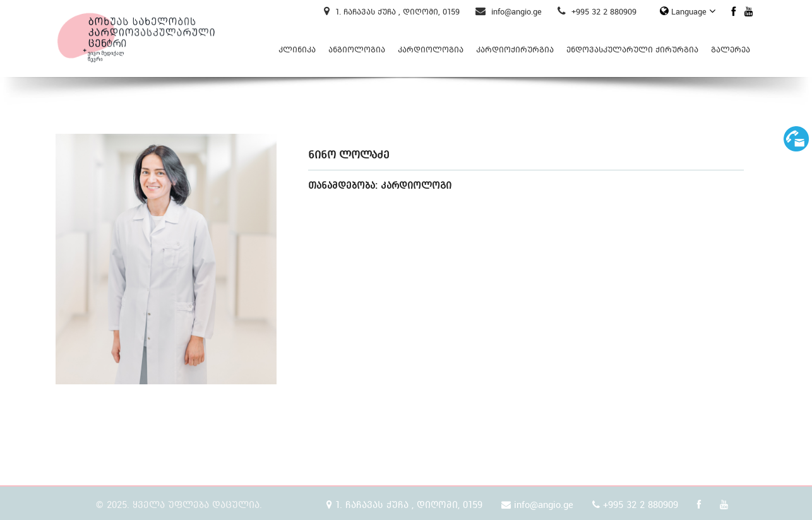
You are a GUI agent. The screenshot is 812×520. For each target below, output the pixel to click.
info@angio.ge (509, 12)
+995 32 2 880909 (597, 12)
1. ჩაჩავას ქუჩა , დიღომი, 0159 (392, 12)
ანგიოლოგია (357, 50)
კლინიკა (297, 50)
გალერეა (731, 50)
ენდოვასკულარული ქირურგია (632, 50)
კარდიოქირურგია (515, 50)
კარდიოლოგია (431, 50)
